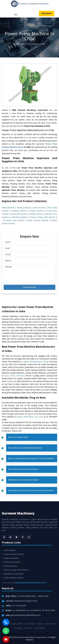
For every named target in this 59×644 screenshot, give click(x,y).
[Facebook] (4, 537)
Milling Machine (8, 208)
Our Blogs (18, 628)
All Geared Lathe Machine (14, 220)
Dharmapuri (29, 417)
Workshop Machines (19, 217)
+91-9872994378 (19, 610)
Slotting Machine (36, 214)
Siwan (6, 376)
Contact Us (28, 628)
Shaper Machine (37, 211)
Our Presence (51, 624)
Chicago (46, 362)
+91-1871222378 (19, 606)
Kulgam (26, 362)
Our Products (30, 624)
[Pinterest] (23, 537)
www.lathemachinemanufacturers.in (31, 583)
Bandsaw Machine (19, 211)
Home (16, 44)
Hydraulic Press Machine (13, 574)
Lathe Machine (39, 208)
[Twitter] (17, 537)
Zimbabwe (20, 376)
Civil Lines (39, 417)
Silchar (12, 376)
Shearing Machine (24, 208)
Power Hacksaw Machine (38, 220)
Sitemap (40, 624)
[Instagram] (29, 537)
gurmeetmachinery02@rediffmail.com (26, 615)
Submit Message (29, 287)
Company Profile (16, 624)
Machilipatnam (36, 362)
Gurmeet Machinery (18, 513)
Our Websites (40, 628)
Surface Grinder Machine (13, 578)
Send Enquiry (46, 13)
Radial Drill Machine (19, 214)
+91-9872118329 (48, 610)
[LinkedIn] (10, 537)
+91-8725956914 (34, 610)
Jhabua (20, 417)
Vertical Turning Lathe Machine (43, 217)
